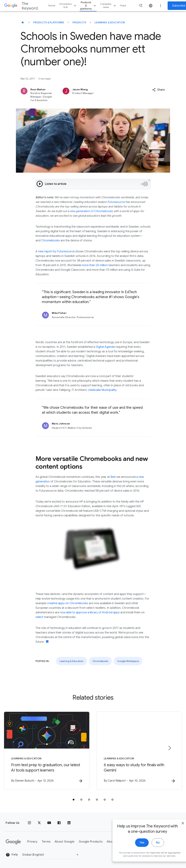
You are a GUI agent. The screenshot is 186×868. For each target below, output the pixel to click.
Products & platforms (89, 6)
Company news (108, 6)
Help (12, 855)
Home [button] (52, 6)
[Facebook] (59, 823)
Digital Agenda (105, 347)
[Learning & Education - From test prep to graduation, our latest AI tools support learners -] (47, 751)
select (39, 617)
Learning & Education (110, 22)
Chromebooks (50, 241)
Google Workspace (128, 661)
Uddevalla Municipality (102, 390)
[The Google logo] (13, 842)
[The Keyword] (23, 22)
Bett (113, 477)
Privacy (32, 842)
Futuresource (116, 202)
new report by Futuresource (56, 251)
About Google (65, 842)
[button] (159, 90)
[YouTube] (49, 823)
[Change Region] (51, 855)
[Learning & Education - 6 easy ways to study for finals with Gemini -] (139, 751)
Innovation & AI (68, 6)
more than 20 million (95, 265)
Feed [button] (123, 6)
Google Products (91, 842)
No (150, 850)
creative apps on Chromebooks (68, 603)
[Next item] (169, 748)
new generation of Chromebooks (91, 211)
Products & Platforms (49, 22)
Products (79, 22)
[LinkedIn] (69, 823)
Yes (134, 850)
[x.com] (39, 823)
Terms (46, 842)
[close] (175, 831)
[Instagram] (29, 823)
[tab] (74, 800)
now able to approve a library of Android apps (90, 612)
